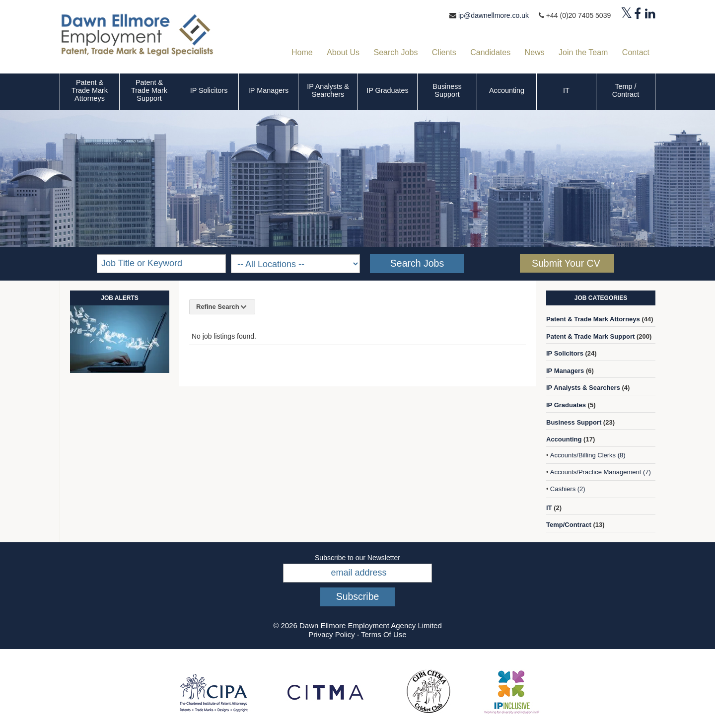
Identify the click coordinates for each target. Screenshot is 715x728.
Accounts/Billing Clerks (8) (588, 455)
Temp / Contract (626, 90)
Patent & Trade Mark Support (149, 90)
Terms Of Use (384, 634)
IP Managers (268, 90)
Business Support (447, 90)
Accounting (507, 90)
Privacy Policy (331, 634)
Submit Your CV (566, 263)
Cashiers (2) (568, 489)
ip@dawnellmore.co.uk (494, 15)
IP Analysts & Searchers (328, 90)
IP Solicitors (209, 90)
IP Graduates (388, 90)
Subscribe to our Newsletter (357, 558)
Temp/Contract (569, 525)
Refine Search (222, 307)
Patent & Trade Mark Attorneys (90, 90)
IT (566, 90)
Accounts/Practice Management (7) (601, 472)
